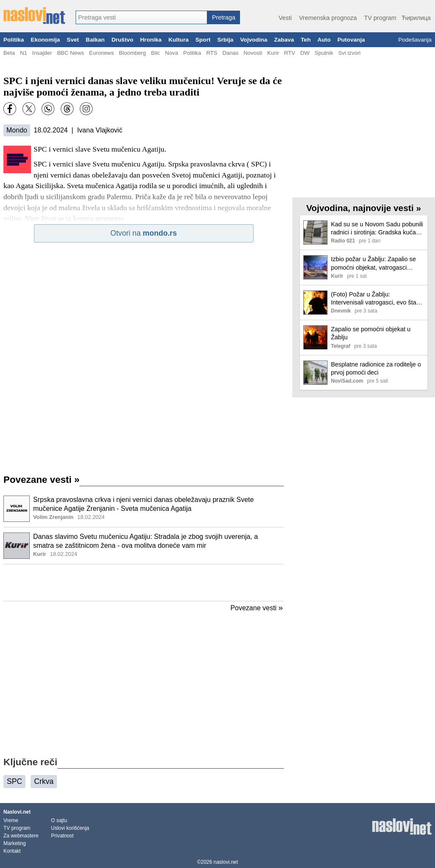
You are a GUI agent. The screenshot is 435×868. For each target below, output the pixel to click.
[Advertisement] (144, 583)
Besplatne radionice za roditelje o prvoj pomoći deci (376, 368)
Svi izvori (349, 53)
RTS (212, 53)
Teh (306, 40)
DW (305, 53)
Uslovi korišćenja (70, 828)
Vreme (11, 820)
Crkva (44, 781)
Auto (324, 40)
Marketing (15, 843)
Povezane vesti (41, 480)
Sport (203, 40)
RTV (290, 53)
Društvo (122, 40)
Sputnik (324, 53)
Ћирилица (416, 18)
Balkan (95, 40)
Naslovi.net (17, 812)
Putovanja (351, 40)
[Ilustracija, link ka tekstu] (17, 510)
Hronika (151, 40)
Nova (172, 53)
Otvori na (144, 233)
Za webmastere (21, 836)
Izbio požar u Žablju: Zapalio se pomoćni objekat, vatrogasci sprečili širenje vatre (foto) (373, 263)
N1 (24, 53)
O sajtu (59, 820)
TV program (380, 18)
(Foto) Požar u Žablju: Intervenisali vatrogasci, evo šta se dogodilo (374, 299)
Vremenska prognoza (328, 18)
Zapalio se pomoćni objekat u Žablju (371, 333)
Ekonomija (45, 40)
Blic (155, 53)
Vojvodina (254, 40)
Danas (230, 53)
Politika (14, 40)
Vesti (285, 18)
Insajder (42, 53)
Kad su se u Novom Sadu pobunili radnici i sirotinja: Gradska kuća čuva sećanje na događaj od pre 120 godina (377, 229)
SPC (14, 781)
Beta (9, 53)
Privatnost (62, 836)
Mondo (17, 130)
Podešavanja (415, 40)
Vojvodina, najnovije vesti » (364, 208)
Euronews (102, 53)
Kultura (178, 40)
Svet (73, 40)
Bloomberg (132, 53)
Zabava (284, 40)
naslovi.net (226, 862)
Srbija (225, 40)
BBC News (70, 53)
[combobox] (141, 17)
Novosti (253, 53)
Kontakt (12, 851)
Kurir (273, 53)
